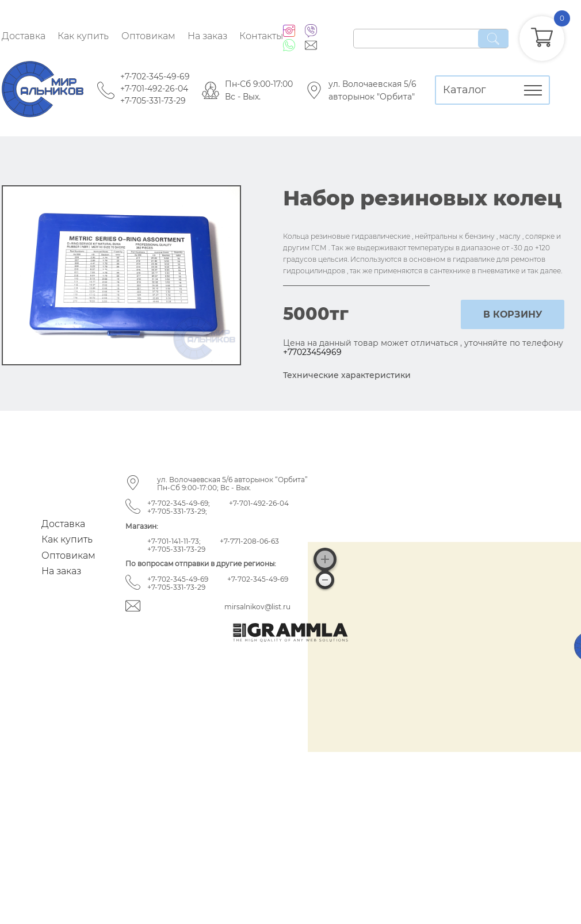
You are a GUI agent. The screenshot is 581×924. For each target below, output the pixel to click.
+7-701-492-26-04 (154, 89)
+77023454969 (312, 352)
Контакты (261, 36)
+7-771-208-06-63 (249, 541)
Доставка (24, 36)
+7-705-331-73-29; (177, 511)
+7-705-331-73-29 (153, 101)
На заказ (207, 36)
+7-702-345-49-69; (179, 503)
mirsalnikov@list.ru (257, 607)
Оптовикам (148, 36)
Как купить (83, 36)
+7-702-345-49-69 (155, 77)
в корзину (513, 314)
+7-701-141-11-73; (174, 541)
